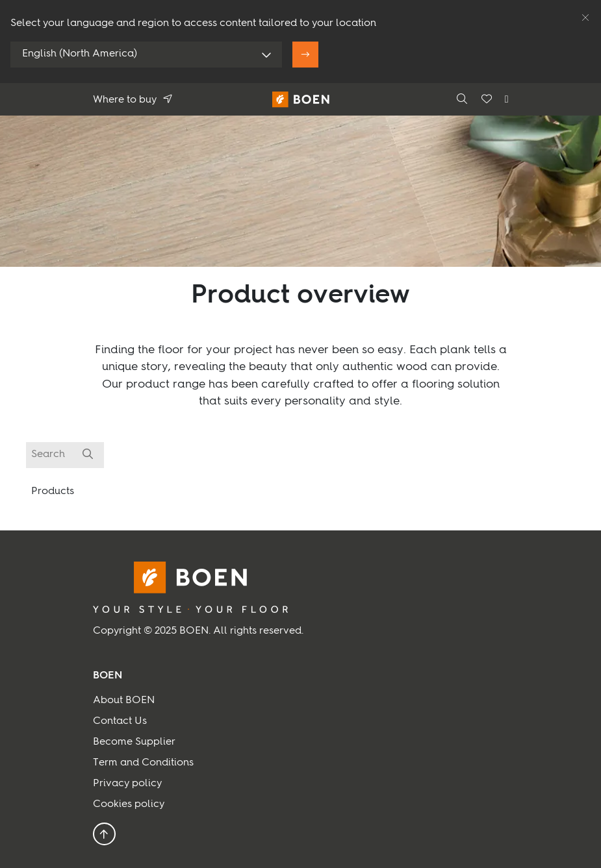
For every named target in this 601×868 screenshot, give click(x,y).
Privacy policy (127, 784)
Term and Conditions (143, 763)
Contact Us (120, 721)
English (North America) (80, 54)
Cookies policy (129, 804)
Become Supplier (134, 742)
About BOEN (124, 701)
